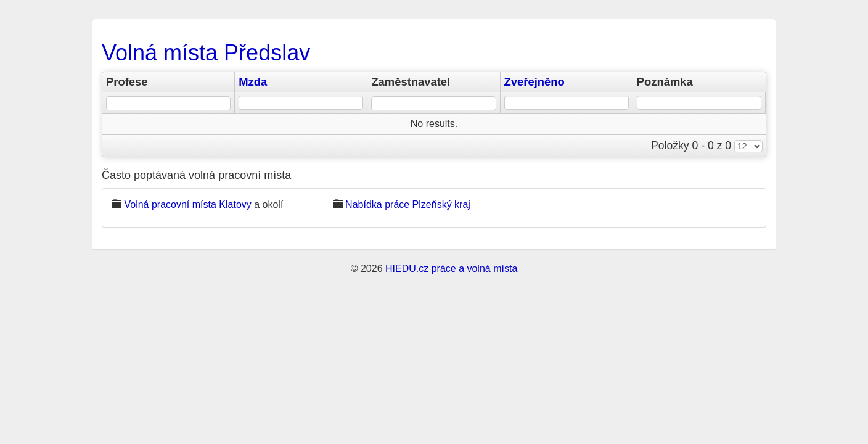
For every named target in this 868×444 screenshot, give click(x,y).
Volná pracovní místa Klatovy (187, 204)
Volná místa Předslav (206, 53)
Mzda (253, 82)
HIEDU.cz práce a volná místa (451, 269)
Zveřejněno (534, 82)
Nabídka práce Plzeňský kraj (408, 204)
